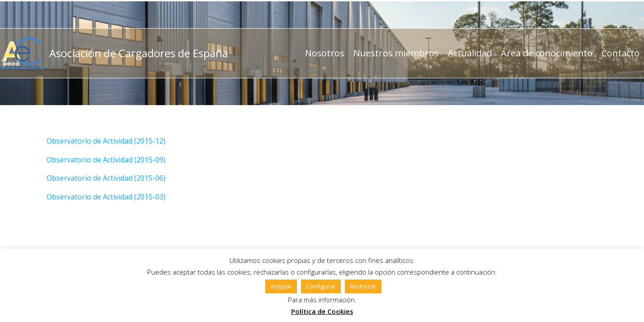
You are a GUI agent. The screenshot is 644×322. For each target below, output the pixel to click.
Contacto (621, 53)
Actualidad (470, 53)
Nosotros (325, 53)
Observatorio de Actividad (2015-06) (106, 178)
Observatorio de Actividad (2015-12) (106, 141)
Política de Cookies (322, 311)
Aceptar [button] (281, 286)
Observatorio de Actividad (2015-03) (106, 197)
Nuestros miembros (396, 53)
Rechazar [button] (363, 286)
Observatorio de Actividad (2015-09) (106, 160)
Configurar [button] (321, 286)
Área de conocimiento (547, 53)
